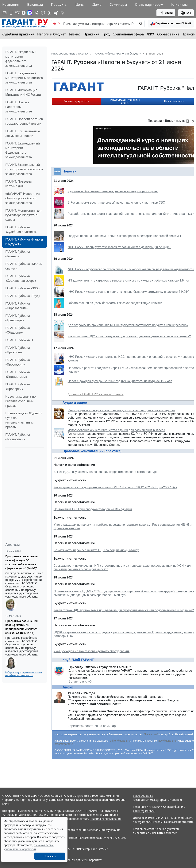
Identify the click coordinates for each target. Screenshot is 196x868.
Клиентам (179, 4)
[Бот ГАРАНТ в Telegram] (43, 13)
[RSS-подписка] (62, 13)
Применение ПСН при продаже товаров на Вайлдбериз (93, 509)
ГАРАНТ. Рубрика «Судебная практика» (21, 229)
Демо (97, 4)
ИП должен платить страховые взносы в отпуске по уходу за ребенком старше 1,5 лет (129, 280)
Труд (106, 34)
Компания (11, 4)
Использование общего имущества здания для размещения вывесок (116, 430)
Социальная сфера (128, 34)
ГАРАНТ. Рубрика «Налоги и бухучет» (24, 242)
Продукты (59, 4)
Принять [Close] (50, 856)
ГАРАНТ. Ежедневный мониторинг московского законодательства (24, 78)
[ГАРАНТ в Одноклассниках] (49, 13)
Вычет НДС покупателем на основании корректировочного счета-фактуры (106, 472)
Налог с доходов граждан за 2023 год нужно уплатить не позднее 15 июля (120, 381)
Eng (186, 13)
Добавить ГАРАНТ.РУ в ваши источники (96, 394)
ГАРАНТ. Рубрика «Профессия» (18, 362)
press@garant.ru (64, 744)
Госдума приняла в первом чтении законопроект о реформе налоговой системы (124, 236)
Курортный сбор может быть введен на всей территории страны (113, 191)
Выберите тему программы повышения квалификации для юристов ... (24, 674)
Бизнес (75, 34)
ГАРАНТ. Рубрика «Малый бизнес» (24, 266)
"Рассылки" (151, 734)
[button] (171, 24)
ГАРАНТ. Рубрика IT (19, 340)
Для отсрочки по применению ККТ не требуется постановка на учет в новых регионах (128, 325)
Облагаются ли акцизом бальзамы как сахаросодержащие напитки (115, 303)
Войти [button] (166, 13)
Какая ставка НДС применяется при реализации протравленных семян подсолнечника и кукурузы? (124, 610)
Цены (80, 4)
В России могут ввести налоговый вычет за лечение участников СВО (116, 203)
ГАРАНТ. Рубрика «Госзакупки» (18, 437)
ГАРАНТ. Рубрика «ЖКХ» (23, 288)
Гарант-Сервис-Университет (83, 860)
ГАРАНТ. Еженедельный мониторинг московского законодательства (24, 169)
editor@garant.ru (120, 741)
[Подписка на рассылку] (5, 13)
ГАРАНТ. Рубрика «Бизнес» (18, 254)
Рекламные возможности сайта (173, 822)
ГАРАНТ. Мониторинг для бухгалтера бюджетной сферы (24, 215)
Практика (91, 34)
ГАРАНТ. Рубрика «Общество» (18, 330)
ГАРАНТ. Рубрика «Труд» (23, 296)
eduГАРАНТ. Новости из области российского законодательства (23, 198)
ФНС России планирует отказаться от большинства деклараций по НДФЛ (119, 247)
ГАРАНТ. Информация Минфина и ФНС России (23, 92)
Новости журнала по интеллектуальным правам (21, 401)
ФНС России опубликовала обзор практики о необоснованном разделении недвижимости (131, 269)
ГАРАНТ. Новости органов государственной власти (24, 121)
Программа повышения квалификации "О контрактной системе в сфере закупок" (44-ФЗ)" (21, 562)
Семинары (118, 4)
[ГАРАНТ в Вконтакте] (17, 13)
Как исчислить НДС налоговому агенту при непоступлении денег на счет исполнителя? (129, 336)
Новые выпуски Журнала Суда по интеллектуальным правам (24, 420)
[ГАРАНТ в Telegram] (37, 13)
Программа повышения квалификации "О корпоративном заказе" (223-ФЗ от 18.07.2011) (21, 627)
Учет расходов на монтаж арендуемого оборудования (92, 651)
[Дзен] (24, 13)
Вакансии (35, 4)
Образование (168, 34)
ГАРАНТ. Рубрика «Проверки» (18, 387)
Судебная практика (18, 34)
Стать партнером (149, 4)
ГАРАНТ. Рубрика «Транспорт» (18, 318)
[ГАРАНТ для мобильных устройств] (11, 13)
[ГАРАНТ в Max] (30, 13)
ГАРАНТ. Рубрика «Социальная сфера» (21, 278)
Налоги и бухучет (52, 34)
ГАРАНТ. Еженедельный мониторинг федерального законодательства (23, 150)
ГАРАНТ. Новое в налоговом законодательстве (19, 107)
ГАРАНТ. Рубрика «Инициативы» (18, 374)
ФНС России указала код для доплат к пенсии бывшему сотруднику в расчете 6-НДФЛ (129, 292)
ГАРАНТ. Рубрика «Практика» (18, 350)
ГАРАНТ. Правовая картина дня (19, 184)
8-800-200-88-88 (143, 796)
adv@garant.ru (167, 741)
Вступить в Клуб (80, 681)
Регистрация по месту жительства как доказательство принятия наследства (121, 410)
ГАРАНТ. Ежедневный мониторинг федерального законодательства (21, 59)
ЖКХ (151, 34)
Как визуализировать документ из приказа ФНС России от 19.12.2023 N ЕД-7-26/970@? (115, 487)
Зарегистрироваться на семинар (92, 726)
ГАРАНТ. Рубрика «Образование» (18, 306)
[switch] (56, 24)
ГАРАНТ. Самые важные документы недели (23, 133)
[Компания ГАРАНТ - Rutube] (56, 13)
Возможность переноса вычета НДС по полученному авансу (96, 550)
